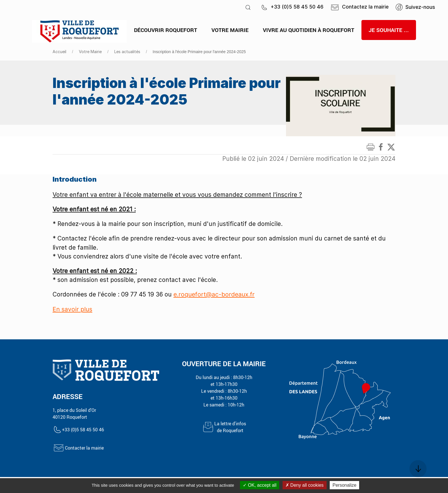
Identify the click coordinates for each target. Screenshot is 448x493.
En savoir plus (72, 309)
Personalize (345, 485)
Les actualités (127, 52)
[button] (248, 7)
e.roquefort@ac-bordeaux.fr (214, 294)
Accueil (59, 52)
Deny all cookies (305, 485)
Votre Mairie (90, 52)
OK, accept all (260, 485)
